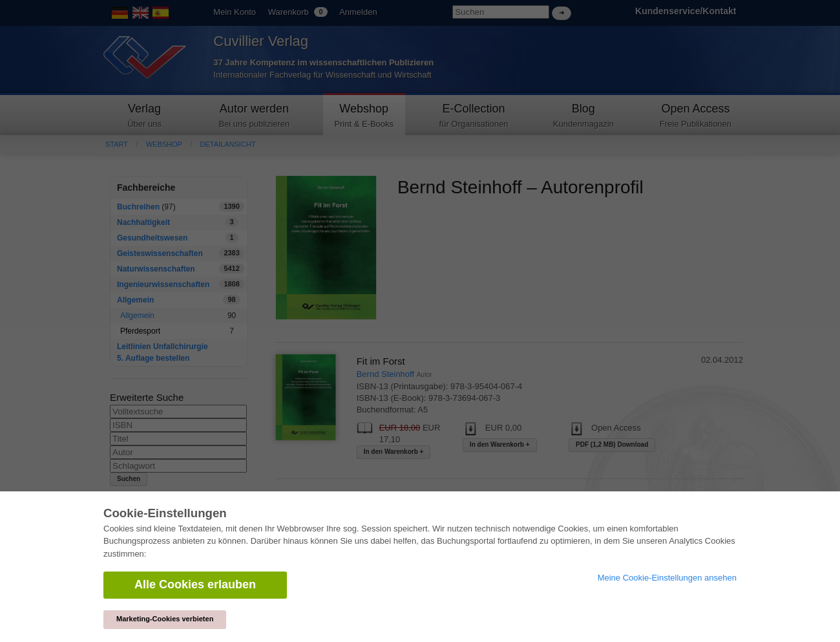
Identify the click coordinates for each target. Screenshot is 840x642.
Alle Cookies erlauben (195, 584)
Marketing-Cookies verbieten (165, 619)
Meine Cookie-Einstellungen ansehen (667, 578)
